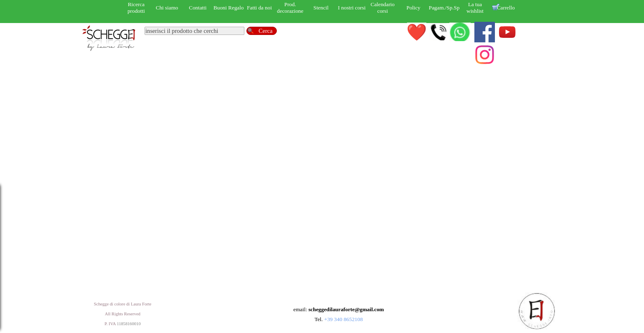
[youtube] (507, 32)
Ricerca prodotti (136, 8)
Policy (413, 8)
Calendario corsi (382, 8)
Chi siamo (167, 8)
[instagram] (485, 55)
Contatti (198, 8)
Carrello (506, 8)
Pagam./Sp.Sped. (447, 8)
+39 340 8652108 (343, 319)
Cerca (265, 31)
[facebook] (485, 32)
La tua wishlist (475, 8)
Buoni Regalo (229, 8)
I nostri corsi (352, 8)
